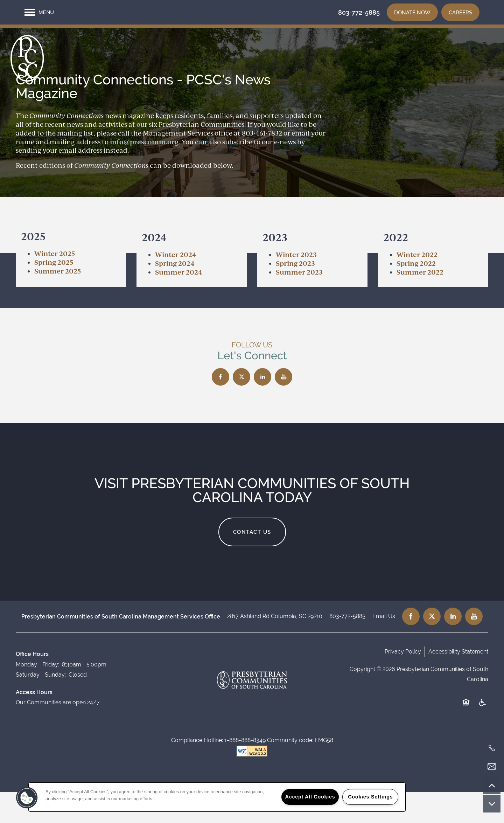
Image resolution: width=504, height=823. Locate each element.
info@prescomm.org (144, 173)
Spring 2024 (175, 294)
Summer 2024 (179, 303)
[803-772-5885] (492, 748)
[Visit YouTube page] (283, 408)
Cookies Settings (370, 797)
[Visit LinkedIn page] (262, 408)
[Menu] (39, 12)
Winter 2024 (176, 286)
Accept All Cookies (310, 797)
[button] (412, 12)
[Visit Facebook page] (220, 408)
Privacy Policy (403, 683)
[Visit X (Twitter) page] (241, 408)
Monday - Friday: (37, 696)
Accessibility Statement (458, 683)
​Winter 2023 (296, 286)
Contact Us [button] (252, 563)
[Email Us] (492, 767)
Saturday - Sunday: (41, 706)
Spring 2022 (416, 294)
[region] (217, 797)
